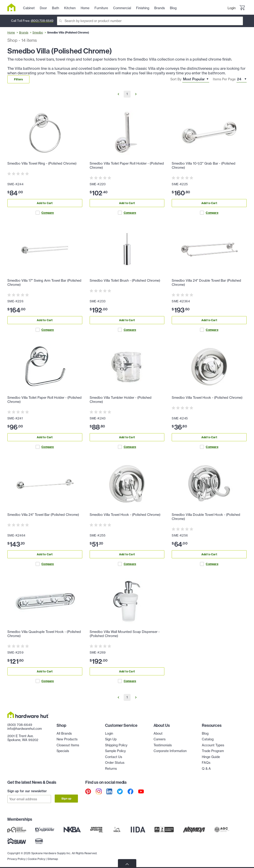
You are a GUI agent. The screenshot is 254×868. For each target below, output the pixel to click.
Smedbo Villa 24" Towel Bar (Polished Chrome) (43, 515)
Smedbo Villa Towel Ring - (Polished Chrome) (42, 163)
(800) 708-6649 (42, 21)
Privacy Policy (16, 857)
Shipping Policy (116, 745)
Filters (18, 79)
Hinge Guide (211, 757)
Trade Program (213, 751)
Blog (205, 733)
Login (232, 8)
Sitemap (53, 857)
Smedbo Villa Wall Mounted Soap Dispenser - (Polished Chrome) (125, 634)
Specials (63, 751)
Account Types (213, 745)
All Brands (64, 733)
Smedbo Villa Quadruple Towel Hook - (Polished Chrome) (44, 634)
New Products (67, 739)
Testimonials (163, 745)
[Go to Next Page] (136, 94)
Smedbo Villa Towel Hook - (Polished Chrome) (207, 398)
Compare (45, 213)
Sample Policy (115, 751)
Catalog (208, 739)
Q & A (206, 769)
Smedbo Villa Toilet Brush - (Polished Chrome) (125, 281)
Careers (160, 739)
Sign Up (111, 739)
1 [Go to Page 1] (127, 94)
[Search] (150, 21)
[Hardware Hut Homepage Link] (13, 7)
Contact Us (114, 757)
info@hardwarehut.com (25, 729)
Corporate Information (170, 751)
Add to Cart (45, 203)
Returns (111, 769)
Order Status (115, 763)
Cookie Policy (36, 857)
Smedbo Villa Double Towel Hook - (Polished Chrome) (206, 517)
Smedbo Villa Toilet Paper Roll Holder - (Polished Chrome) (127, 166)
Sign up (66, 799)
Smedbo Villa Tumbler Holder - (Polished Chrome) (121, 400)
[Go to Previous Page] (118, 94)
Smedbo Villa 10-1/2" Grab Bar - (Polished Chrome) (204, 166)
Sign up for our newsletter (27, 791)
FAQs (206, 763)
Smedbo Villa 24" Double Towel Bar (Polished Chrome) (206, 283)
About (158, 733)
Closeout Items (68, 745)
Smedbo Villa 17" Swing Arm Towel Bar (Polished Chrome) (44, 283)
